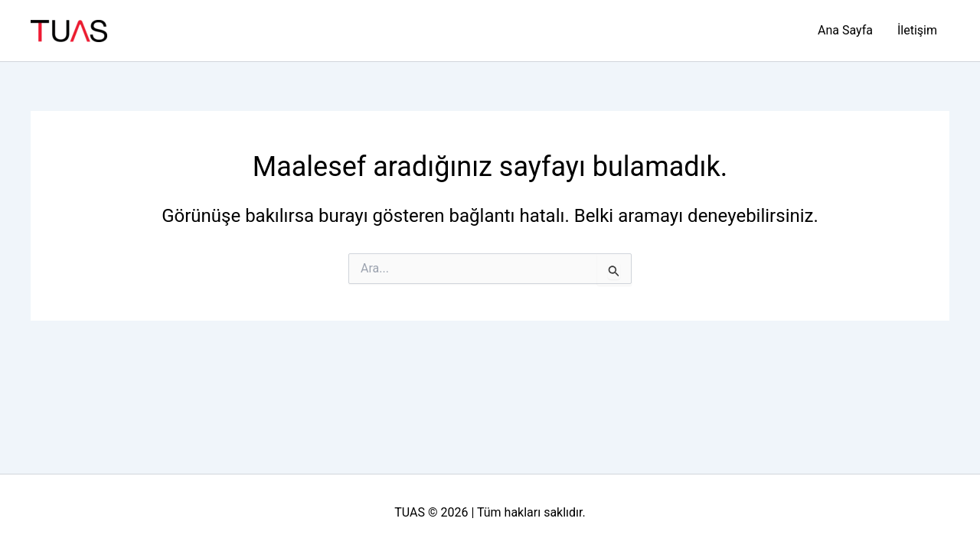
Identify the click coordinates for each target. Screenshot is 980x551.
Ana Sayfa (845, 30)
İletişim (917, 30)
